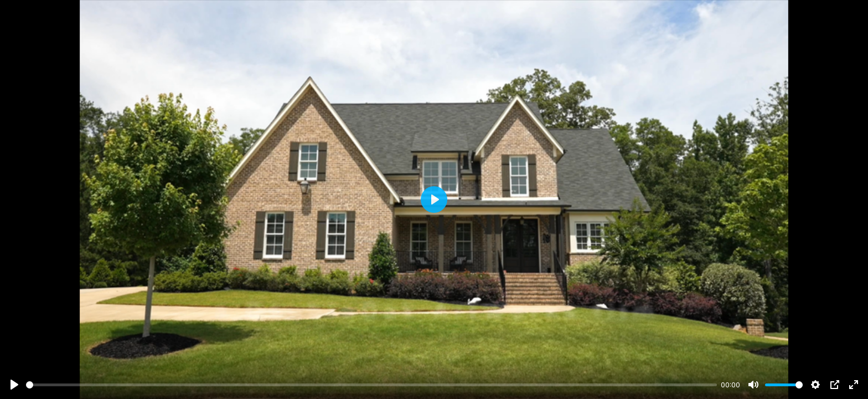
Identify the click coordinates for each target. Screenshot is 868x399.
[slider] (371, 385)
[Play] (14, 385)
